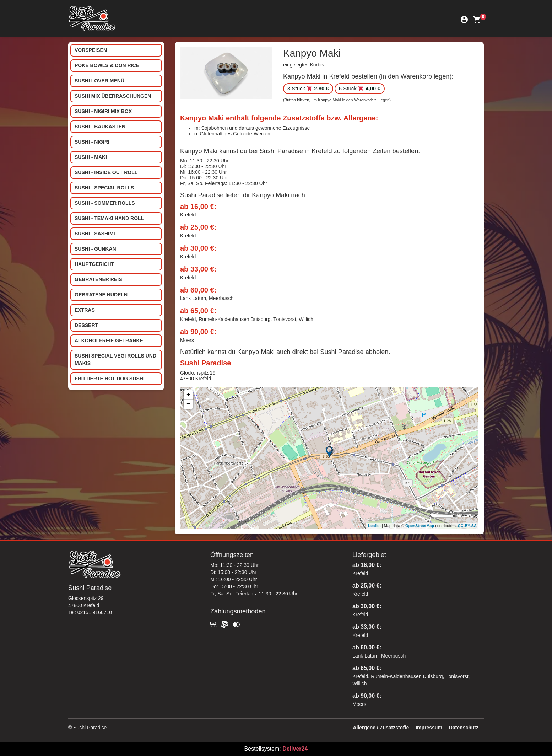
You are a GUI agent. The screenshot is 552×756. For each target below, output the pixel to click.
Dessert (86, 325)
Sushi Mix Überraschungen (113, 96)
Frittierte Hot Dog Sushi (110, 379)
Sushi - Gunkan (95, 249)
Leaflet (374, 526)
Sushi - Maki (91, 157)
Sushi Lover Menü (99, 81)
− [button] (188, 404)
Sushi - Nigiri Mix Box (103, 111)
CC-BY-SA (467, 526)
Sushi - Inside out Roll (106, 172)
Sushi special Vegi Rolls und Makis (115, 360)
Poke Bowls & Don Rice (107, 65)
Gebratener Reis (98, 279)
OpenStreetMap (420, 526)
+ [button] (188, 395)
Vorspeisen (91, 50)
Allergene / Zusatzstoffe (381, 728)
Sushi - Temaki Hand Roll (109, 218)
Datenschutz (464, 728)
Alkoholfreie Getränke (109, 341)
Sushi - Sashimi (95, 234)
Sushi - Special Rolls (104, 188)
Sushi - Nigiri (92, 142)
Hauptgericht (94, 264)
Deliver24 (295, 749)
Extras (85, 310)
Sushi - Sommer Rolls (105, 203)
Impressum (429, 728)
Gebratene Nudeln (101, 295)
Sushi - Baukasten (100, 127)
